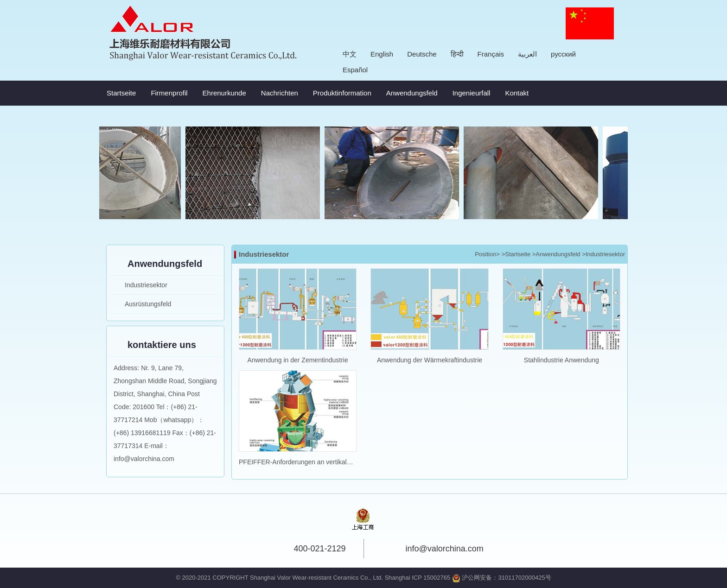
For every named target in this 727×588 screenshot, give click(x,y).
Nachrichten (280, 93)
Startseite (121, 93)
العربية (527, 54)
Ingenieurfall (472, 93)
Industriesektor (146, 285)
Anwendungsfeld (412, 93)
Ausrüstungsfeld (148, 304)
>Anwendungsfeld (556, 254)
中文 (350, 54)
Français (491, 54)
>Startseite (516, 254)
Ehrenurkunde (224, 93)
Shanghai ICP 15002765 (418, 578)
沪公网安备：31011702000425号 (502, 578)
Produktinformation (342, 93)
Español (355, 70)
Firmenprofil (169, 93)
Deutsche (422, 54)
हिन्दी (457, 54)
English (382, 54)
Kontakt (517, 93)
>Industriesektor (603, 254)
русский (563, 54)
